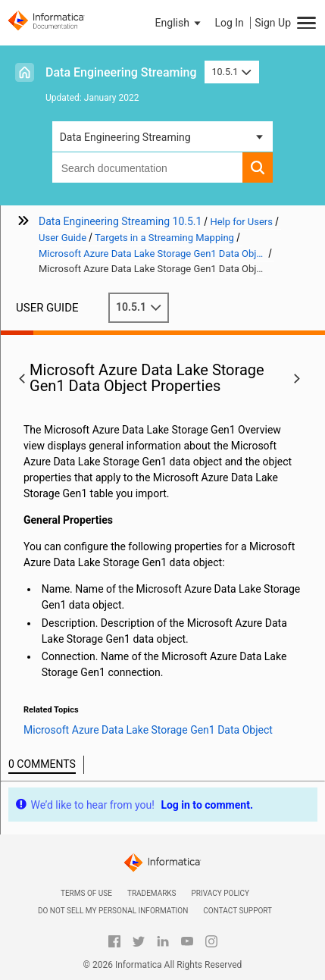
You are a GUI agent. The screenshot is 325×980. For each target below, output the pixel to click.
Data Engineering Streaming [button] (125, 137)
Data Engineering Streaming (121, 72)
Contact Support (237, 911)
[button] (180, 23)
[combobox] (148, 168)
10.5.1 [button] (232, 72)
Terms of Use (86, 893)
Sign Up (273, 23)
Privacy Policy (220, 893)
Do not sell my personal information (113, 911)
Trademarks (152, 893)
